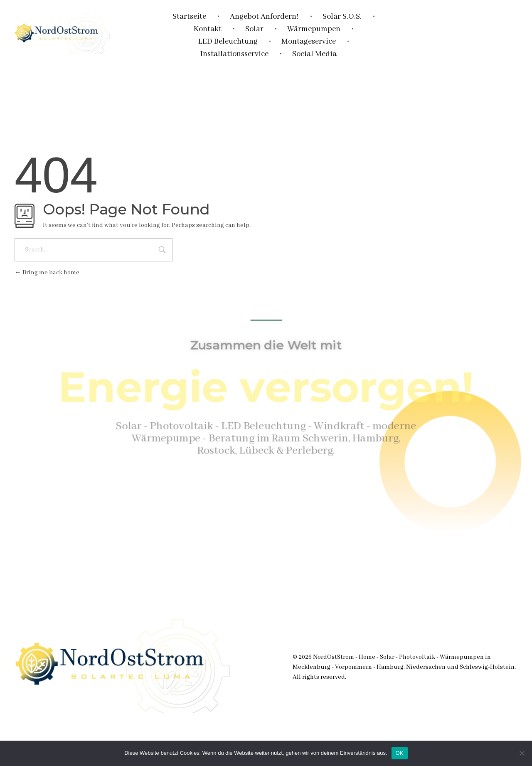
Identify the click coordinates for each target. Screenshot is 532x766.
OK (400, 753)
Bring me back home (47, 273)
